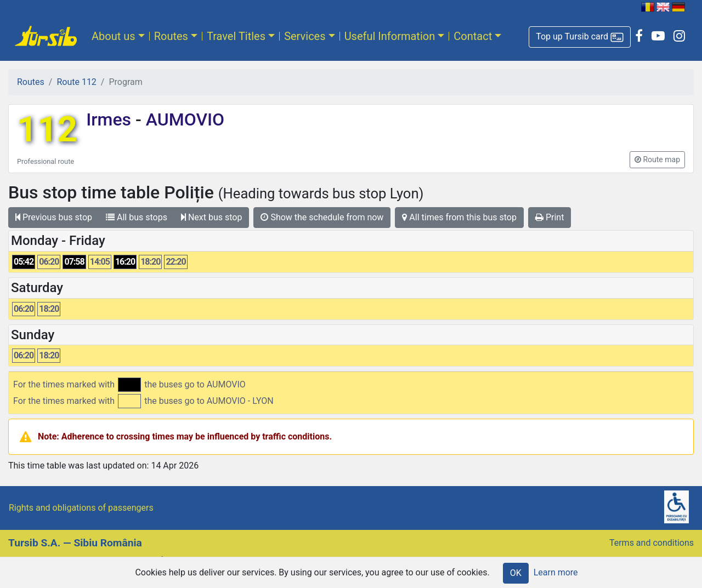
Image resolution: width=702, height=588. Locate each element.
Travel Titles (236, 36)
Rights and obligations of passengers (81, 508)
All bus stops (137, 217)
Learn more (556, 572)
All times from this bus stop (459, 217)
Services (305, 36)
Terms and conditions (652, 543)
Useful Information (390, 36)
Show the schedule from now (322, 217)
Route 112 (76, 82)
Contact (473, 36)
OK (516, 573)
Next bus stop (212, 217)
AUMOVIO (183, 119)
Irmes (111, 119)
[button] (580, 37)
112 (47, 130)
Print (550, 217)
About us (114, 36)
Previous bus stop (54, 217)
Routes (171, 36)
